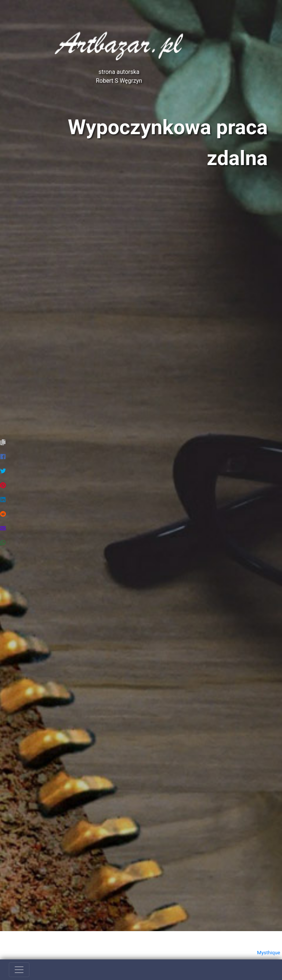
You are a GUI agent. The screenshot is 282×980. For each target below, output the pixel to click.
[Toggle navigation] (19, 970)
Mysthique (269, 952)
